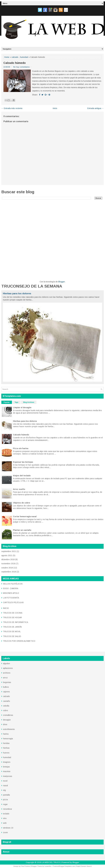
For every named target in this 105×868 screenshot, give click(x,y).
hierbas (6, 748)
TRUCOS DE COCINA (13, 613)
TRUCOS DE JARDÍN (12, 627)
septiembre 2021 (9, 551)
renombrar (8, 809)
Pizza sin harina (21, 448)
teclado (6, 814)
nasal (5, 786)
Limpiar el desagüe (22, 408)
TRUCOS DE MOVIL (12, 632)
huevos (6, 753)
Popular (7, 402)
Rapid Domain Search (84, 866)
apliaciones (8, 668)
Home (7, 57)
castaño (6, 701)
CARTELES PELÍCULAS (13, 602)
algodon (6, 663)
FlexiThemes (25, 866)
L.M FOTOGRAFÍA (11, 598)
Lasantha (48, 866)
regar (5, 804)
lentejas (6, 767)
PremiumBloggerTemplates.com (64, 866)
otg (4, 790)
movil (5, 781)
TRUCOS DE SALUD (12, 636)
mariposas (8, 776)
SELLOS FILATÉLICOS (13, 584)
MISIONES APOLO (11, 593)
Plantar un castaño (22, 530)
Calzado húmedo (15, 63)
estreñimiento (9, 729)
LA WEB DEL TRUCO (51, 862)
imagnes (7, 762)
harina (6, 734)
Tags (16, 402)
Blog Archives (29, 402)
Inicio (55, 108)
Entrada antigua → (95, 108)
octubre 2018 (7, 568)
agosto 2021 (7, 555)
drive (5, 724)
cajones (6, 692)
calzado (15, 57)
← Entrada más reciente (12, 108)
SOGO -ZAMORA (11, 588)
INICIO (6, 608)
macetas (7, 771)
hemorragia (8, 739)
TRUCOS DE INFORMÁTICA (16, 622)
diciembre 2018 (8, 559)
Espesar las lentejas (23, 462)
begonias (7, 682)
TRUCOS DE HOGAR (12, 618)
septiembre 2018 (9, 572)
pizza (5, 800)
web (5, 823)
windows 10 (8, 828)
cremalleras (8, 715)
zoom (5, 832)
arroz (5, 678)
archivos (7, 673)
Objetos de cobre (22, 503)
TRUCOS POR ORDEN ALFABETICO (19, 641)
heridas (6, 743)
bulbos (6, 687)
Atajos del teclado (22, 476)
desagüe (7, 720)
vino (5, 818)
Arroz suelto (19, 489)
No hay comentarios (21, 67)
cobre (5, 710)
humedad (24, 57)
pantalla (6, 795)
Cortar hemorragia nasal (25, 516)
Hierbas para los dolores (17, 294)
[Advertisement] (52, 221)
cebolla (6, 706)
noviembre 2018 (8, 564)
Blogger (62, 282)
